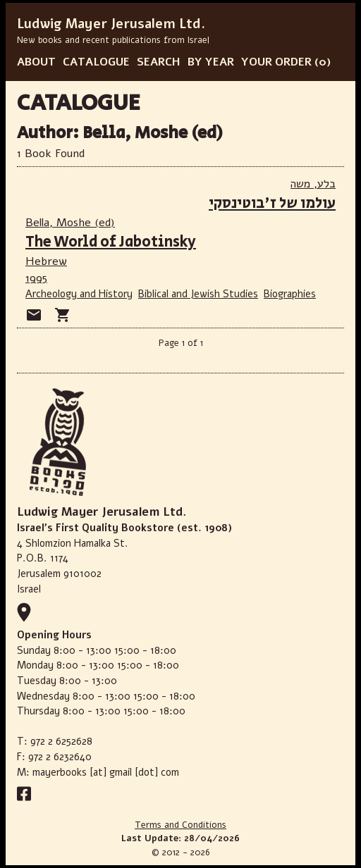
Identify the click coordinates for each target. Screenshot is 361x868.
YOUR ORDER (276, 62)
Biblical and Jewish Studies (198, 294)
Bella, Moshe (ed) (70, 223)
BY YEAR (211, 62)
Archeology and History (79, 294)
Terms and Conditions (180, 825)
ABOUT (36, 62)
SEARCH (159, 62)
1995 (36, 278)
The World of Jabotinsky (111, 242)
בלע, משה (313, 184)
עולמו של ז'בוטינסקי (272, 203)
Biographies (290, 294)
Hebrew (46, 261)
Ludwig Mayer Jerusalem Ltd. (111, 24)
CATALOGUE (96, 62)
